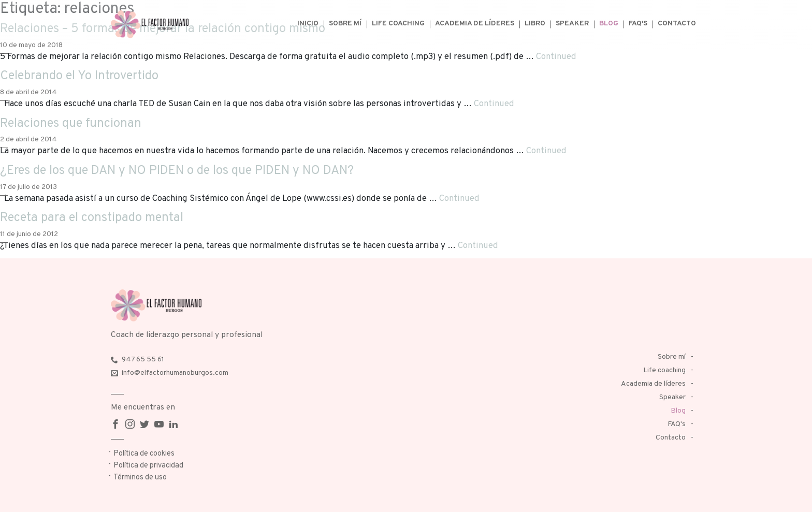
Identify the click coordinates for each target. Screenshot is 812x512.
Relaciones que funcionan (71, 124)
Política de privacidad (148, 466)
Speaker (572, 24)
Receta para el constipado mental (92, 218)
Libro (535, 24)
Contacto (677, 24)
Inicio (308, 24)
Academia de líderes (475, 24)
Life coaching (398, 24)
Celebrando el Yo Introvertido (79, 76)
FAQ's (638, 24)
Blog (609, 24)
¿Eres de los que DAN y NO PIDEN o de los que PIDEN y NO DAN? (177, 171)
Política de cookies (144, 454)
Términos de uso (140, 478)
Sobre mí (345, 24)
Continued (556, 57)
